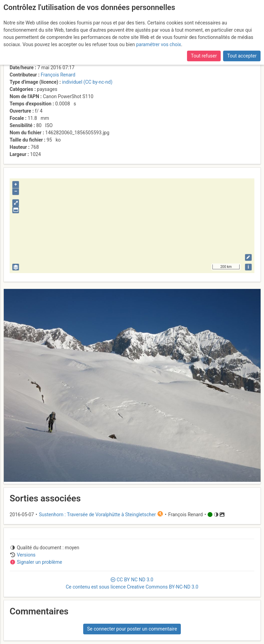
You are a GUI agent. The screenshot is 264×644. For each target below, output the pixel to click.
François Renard (58, 75)
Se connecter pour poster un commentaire (132, 629)
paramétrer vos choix (159, 44)
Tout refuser (204, 56)
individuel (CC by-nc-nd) (87, 82)
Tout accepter (242, 56)
